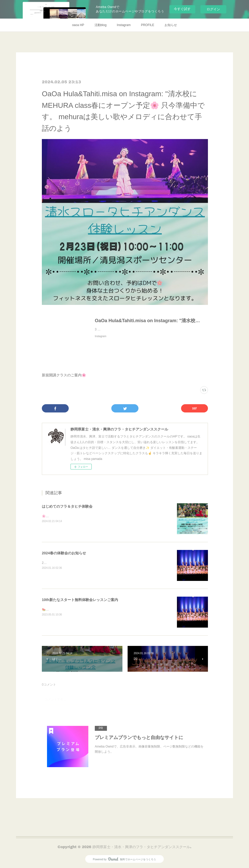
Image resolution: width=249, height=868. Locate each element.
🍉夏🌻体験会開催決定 (58, 610)
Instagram (124, 25)
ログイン (213, 9)
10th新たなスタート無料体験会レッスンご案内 (80, 600)
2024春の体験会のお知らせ (64, 553)
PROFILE (148, 25)
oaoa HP (78, 25)
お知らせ (171, 25)
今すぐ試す (182, 9)
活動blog (101, 25)
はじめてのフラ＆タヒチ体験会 (67, 506)
